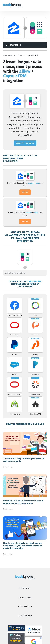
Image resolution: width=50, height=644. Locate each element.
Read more (8, 467)
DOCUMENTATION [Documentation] (11, 161)
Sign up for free (25, 143)
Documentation (13, 45)
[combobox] (25, 273)
